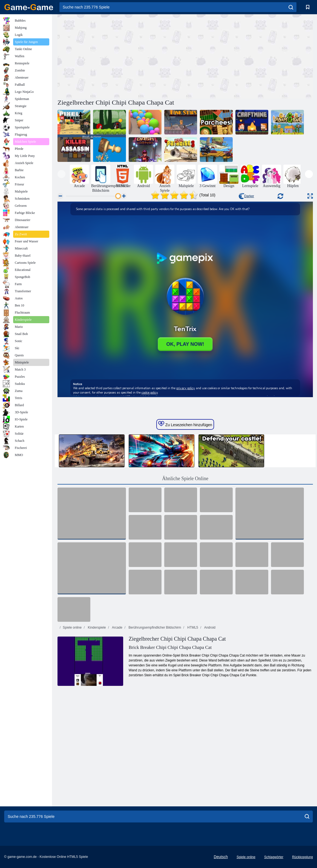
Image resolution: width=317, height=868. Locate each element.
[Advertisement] (121, 56)
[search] (291, 7)
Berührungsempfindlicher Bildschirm (154, 628)
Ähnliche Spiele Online (185, 479)
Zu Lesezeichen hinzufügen (185, 424)
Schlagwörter (274, 857)
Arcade (117, 628)
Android (209, 628)
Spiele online (72, 628)
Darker (246, 196)
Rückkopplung (302, 857)
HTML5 (192, 628)
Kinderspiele (96, 628)
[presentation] (61, 174)
